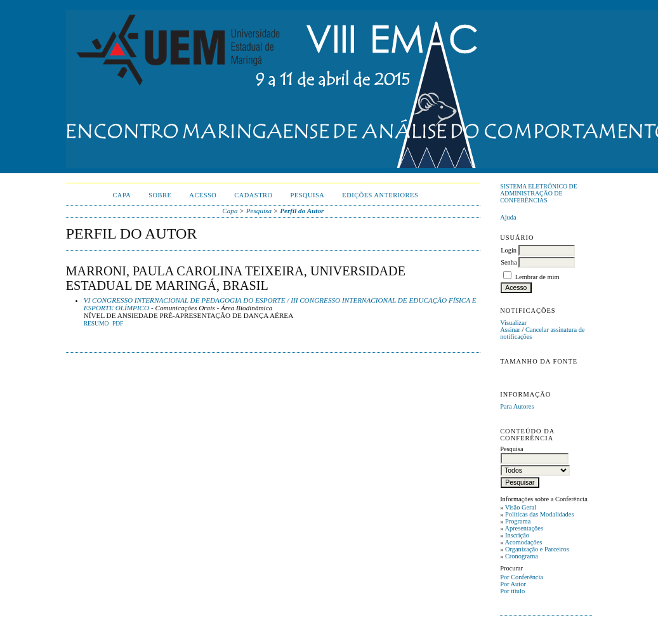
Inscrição (517, 535)
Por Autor (513, 584)
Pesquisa (308, 195)
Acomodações (523, 542)
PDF (118, 324)
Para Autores (517, 406)
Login (509, 250)
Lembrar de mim (537, 277)
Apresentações (524, 528)
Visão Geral (521, 507)
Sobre (160, 195)
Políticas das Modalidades (540, 514)
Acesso (203, 195)
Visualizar (513, 323)
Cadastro (253, 195)
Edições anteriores (380, 195)
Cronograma (522, 556)
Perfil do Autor (302, 211)
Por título (512, 591)
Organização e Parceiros (537, 549)
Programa (518, 521)
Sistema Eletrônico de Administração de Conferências (539, 193)
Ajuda (508, 217)
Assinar (510, 330)
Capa (122, 195)
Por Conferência (522, 577)
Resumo (96, 324)
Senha (509, 262)
